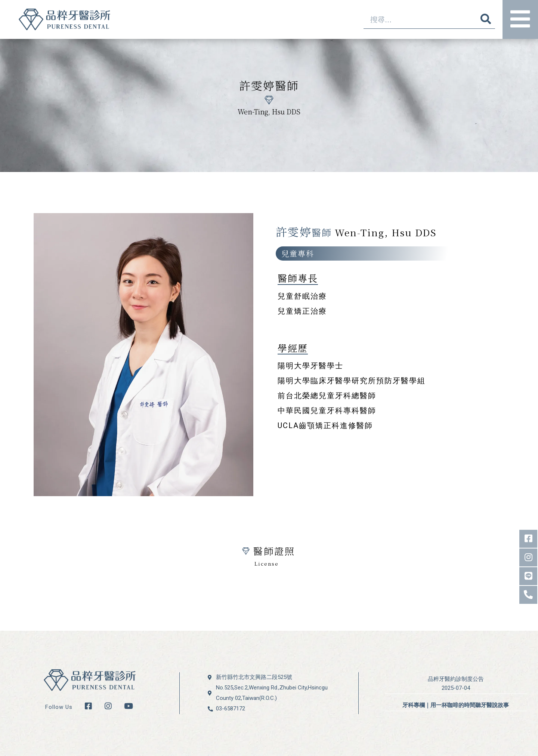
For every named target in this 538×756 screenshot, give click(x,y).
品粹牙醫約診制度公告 (456, 679)
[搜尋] (486, 19)
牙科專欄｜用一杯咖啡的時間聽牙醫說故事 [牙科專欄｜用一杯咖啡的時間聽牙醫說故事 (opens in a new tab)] (456, 705)
